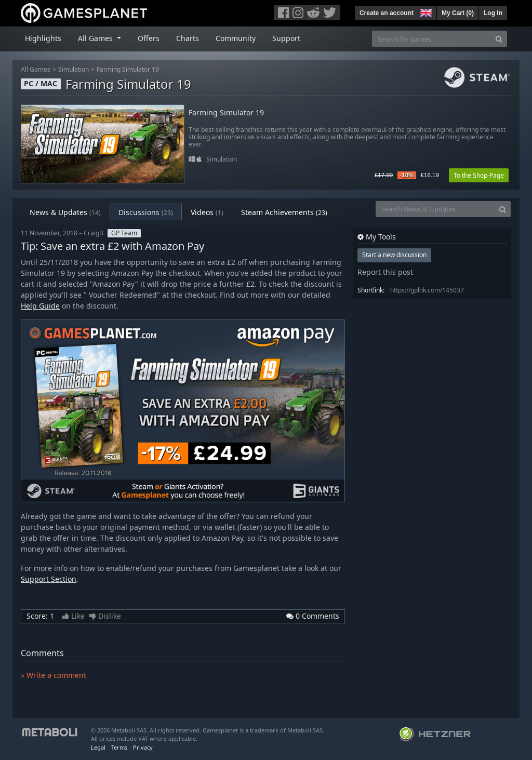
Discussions (146, 212)
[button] (425, 11)
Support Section (49, 579)
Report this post (385, 272)
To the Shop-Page (479, 175)
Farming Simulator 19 (128, 69)
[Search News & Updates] (435, 209)
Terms (119, 747)
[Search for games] (432, 39)
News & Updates (65, 212)
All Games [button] (96, 38)
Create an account (387, 13)
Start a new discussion (394, 255)
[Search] (499, 39)
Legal (98, 747)
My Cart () (458, 13)
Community (236, 38)
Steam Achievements (284, 212)
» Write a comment (54, 675)
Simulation (74, 69)
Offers (149, 38)
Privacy (143, 747)
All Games (36, 69)
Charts (188, 38)
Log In (493, 13)
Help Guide (40, 306)
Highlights (43, 38)
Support (286, 38)
